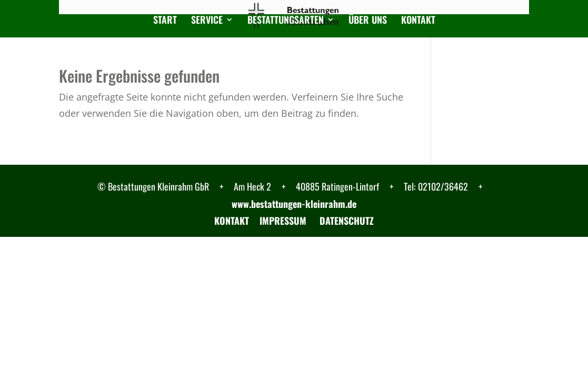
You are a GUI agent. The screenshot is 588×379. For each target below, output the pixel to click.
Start (165, 21)
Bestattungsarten (286, 21)
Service (207, 21)
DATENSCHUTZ (345, 221)
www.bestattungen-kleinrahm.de (294, 204)
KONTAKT (232, 221)
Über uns (368, 21)
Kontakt (418, 21)
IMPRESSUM (283, 221)
